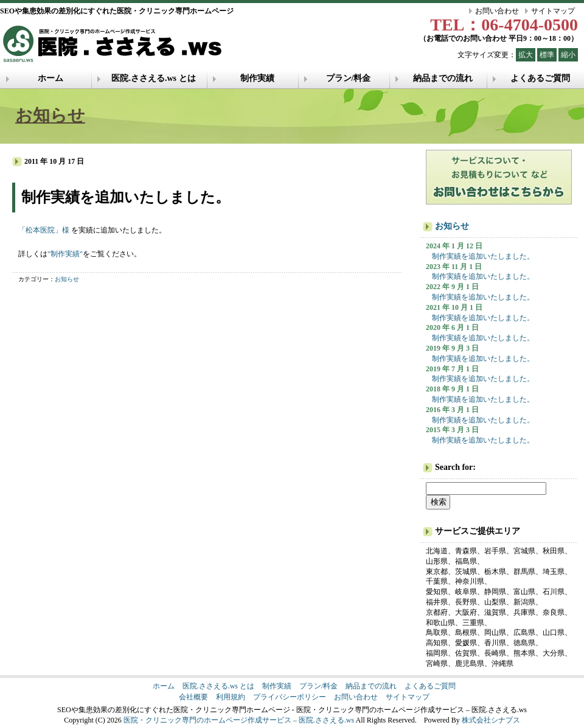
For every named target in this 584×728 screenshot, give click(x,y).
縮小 (568, 55)
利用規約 (231, 697)
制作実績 (257, 78)
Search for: (455, 467)
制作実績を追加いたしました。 (483, 256)
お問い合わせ (497, 11)
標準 (547, 55)
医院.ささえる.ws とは (153, 78)
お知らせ (50, 115)
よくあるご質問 (540, 78)
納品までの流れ (443, 78)
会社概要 (193, 697)
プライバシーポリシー (290, 697)
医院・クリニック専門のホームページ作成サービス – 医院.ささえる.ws (239, 720)
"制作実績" (65, 254)
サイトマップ (553, 11)
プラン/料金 (349, 78)
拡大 (526, 55)
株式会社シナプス (491, 720)
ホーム (50, 78)
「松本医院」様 (44, 230)
